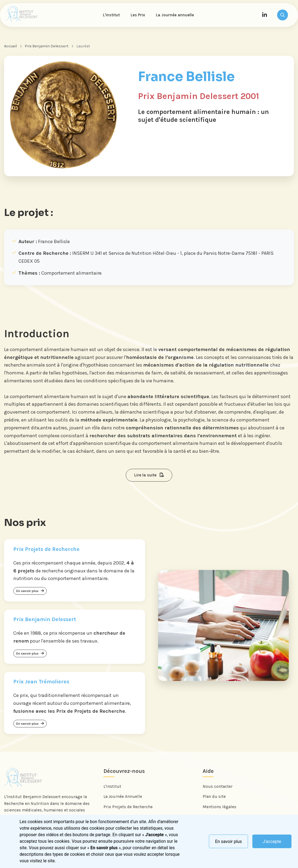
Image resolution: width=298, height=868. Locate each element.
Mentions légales (219, 808)
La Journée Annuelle (123, 798)
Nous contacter (218, 788)
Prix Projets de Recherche (128, 808)
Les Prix (138, 15)
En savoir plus (229, 841)
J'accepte (272, 841)
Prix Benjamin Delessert (47, 47)
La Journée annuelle (175, 15)
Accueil (10, 47)
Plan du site (214, 798)
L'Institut (112, 788)
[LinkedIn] (265, 15)
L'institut (112, 15)
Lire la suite (149, 476)
